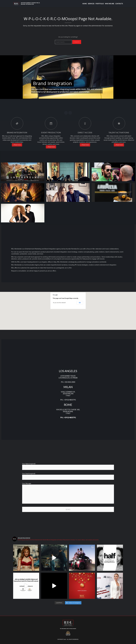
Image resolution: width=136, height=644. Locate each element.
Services (91, 4)
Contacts (119, 4)
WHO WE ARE (110, 4)
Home (85, 4)
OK (80, 303)
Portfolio (100, 4)
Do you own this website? (59, 303)
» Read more (17, 145)
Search (77, 42)
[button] (68, 310)
